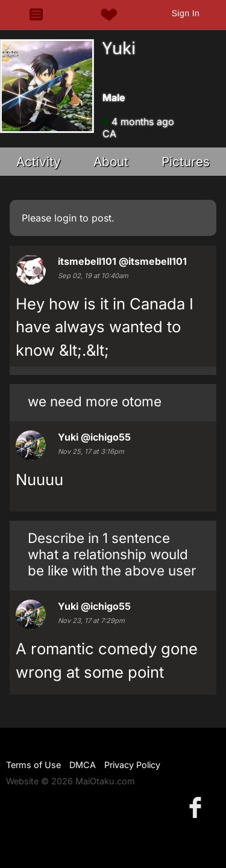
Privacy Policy (132, 765)
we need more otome (95, 401)
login (65, 218)
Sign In (186, 13)
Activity (39, 162)
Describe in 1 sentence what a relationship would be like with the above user (112, 554)
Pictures (186, 162)
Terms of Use (33, 765)
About (111, 162)
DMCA (83, 765)
